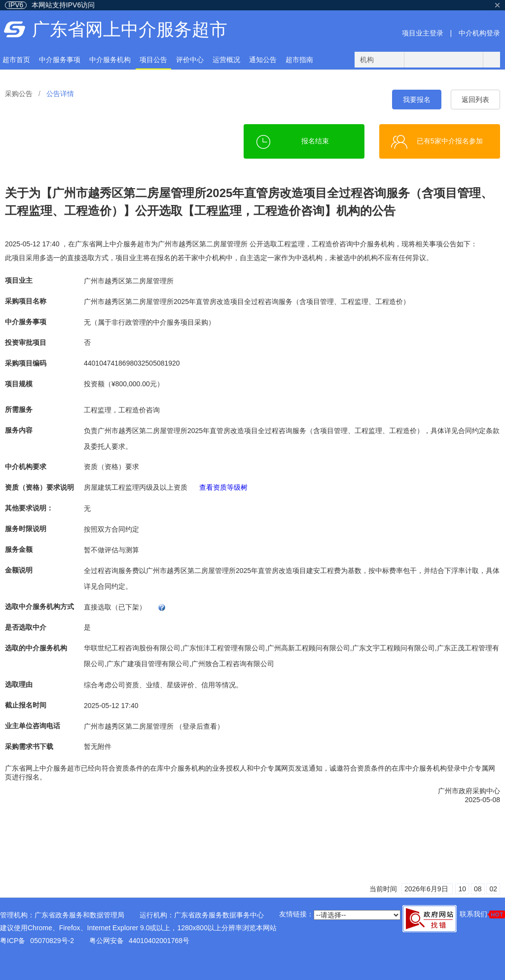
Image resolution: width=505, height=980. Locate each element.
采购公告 (19, 94)
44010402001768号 (159, 941)
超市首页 (16, 60)
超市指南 (299, 60)
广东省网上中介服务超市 (130, 29)
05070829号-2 (52, 941)
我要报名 (417, 100)
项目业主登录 (423, 33)
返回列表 (475, 100)
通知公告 (263, 60)
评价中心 (190, 60)
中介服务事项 (60, 60)
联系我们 (482, 914)
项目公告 (153, 60)
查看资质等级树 (223, 487)
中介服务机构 (110, 60)
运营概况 (226, 60)
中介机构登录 (479, 33)
